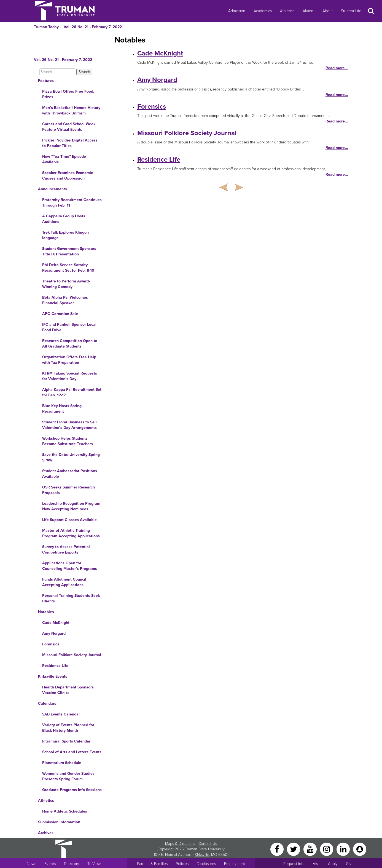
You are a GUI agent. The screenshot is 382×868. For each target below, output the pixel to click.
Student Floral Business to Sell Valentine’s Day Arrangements (69, 425)
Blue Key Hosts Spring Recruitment (62, 409)
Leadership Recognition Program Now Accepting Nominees (71, 506)
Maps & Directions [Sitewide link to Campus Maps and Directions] (180, 844)
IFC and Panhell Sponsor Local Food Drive (69, 327)
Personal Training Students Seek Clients (71, 598)
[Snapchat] (360, 849)
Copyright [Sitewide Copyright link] (166, 849)
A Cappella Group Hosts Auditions (64, 219)
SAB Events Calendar (61, 714)
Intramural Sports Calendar (66, 741)
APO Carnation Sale (60, 314)
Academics (263, 11)
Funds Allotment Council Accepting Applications (64, 582)
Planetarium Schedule (62, 763)
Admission (237, 11)
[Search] (57, 72)
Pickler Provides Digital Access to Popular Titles (70, 143)
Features (46, 81)
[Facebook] (278, 849)
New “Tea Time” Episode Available (64, 159)
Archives (46, 833)
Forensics (51, 644)
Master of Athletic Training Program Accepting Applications (71, 533)
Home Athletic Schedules (65, 811)
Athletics (287, 11)
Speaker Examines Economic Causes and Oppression (68, 176)
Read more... (337, 68)
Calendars (47, 703)
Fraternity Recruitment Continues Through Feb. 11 (72, 203)
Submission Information (59, 822)
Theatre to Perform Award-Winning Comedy (66, 284)
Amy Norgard (54, 633)
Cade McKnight (56, 623)
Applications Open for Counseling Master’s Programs (70, 566)
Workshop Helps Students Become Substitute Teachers (68, 441)
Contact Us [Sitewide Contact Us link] (208, 844)
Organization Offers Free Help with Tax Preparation (69, 360)
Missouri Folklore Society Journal (72, 655)
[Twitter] (294, 849)
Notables (46, 612)
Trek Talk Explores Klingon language (65, 235)
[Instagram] (327, 849)
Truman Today (46, 27)
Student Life (351, 11)
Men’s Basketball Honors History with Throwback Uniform (71, 110)
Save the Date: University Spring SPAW (71, 457)
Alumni (308, 11)
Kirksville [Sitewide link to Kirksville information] (202, 855)
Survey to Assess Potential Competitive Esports (66, 550)
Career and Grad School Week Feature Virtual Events (69, 127)
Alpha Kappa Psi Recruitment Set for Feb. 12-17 (72, 392)
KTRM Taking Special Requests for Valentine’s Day (70, 376)
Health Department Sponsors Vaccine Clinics (68, 690)
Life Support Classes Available (69, 520)
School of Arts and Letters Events (72, 752)
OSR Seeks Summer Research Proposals (68, 490)
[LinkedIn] (344, 849)
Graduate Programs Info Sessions (72, 790)
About (328, 11)
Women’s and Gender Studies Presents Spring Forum (68, 776)
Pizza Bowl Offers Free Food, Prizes (68, 94)
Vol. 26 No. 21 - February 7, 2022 (93, 27)
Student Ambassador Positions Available (70, 474)
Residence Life (55, 666)
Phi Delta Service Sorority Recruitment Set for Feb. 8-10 (68, 268)
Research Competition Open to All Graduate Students (70, 344)
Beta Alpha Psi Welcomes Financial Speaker (65, 300)
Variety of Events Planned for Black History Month (68, 728)
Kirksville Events (53, 676)
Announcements (53, 189)
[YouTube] (311, 849)
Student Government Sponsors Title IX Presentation (69, 251)
